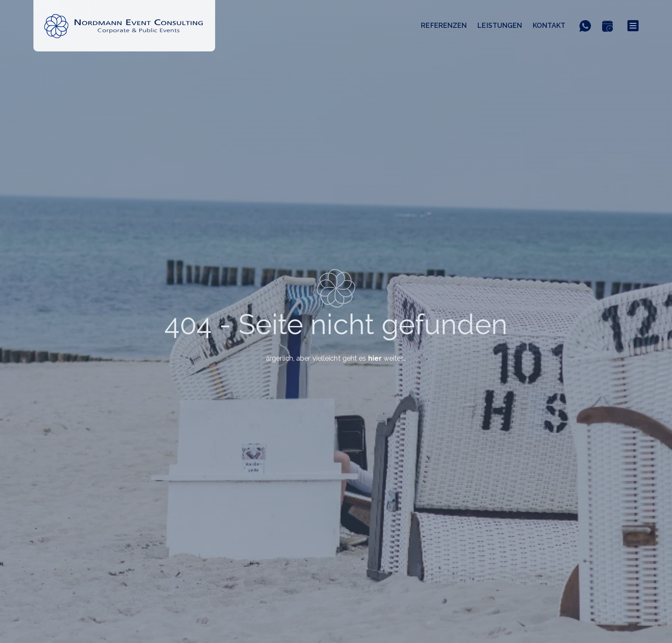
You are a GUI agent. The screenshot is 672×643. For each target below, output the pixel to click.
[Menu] (633, 26)
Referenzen (444, 25)
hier (375, 358)
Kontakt (549, 25)
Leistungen (500, 25)
